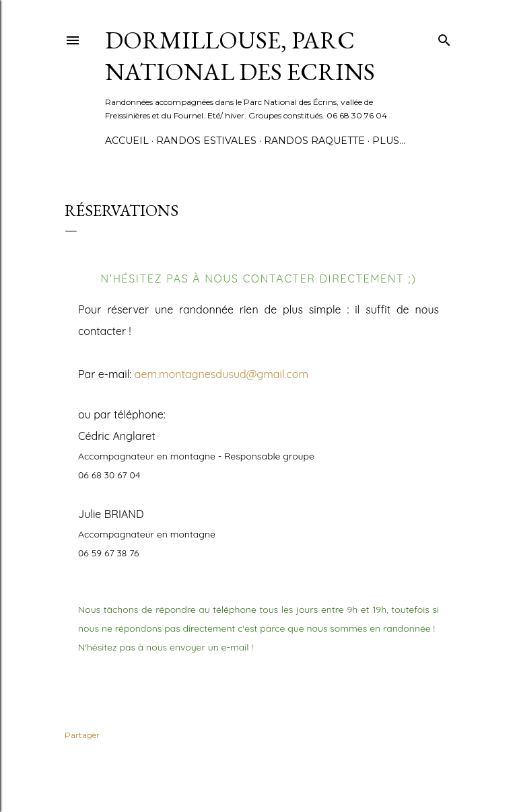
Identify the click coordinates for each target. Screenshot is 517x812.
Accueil (127, 141)
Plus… (389, 141)
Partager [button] (82, 735)
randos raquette (314, 141)
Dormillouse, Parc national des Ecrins (240, 56)
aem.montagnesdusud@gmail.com (221, 374)
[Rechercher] (444, 37)
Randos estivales (206, 141)
